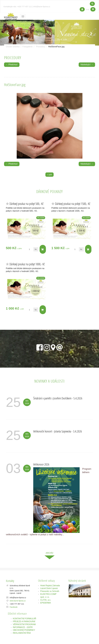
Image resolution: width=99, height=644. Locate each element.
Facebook (14, 607)
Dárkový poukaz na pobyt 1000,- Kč (27, 264)
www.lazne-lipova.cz (18, 601)
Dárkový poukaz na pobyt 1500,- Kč (73, 204)
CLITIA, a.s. (46, 600)
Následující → (87, 65)
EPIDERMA (46, 603)
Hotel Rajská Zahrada (50, 586)
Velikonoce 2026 (41, 464)
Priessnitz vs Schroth (50, 591)
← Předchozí (12, 65)
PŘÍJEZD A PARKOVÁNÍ (24, 621)
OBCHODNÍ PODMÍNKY (24, 630)
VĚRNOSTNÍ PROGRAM (24, 624)
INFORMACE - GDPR (23, 627)
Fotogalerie (27, 47)
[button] (7, 33)
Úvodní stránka (13, 47)
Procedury (41, 47)
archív (49, 553)
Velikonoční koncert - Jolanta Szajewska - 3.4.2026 (58, 431)
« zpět (49, 175)
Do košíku (43, 249)
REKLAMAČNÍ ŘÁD (22, 633)
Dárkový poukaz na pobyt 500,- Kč (26, 204)
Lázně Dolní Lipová (49, 588)
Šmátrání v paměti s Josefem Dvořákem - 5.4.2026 (58, 398)
